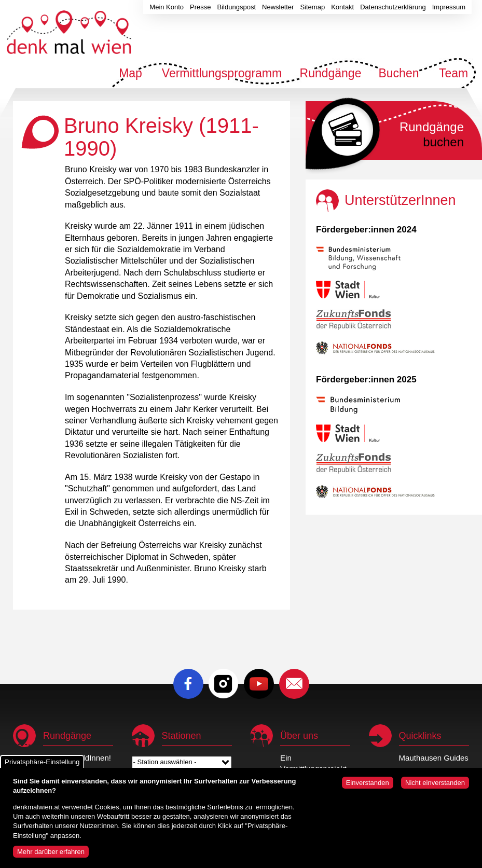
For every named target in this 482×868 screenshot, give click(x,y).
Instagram (224, 684)
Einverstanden (368, 787)
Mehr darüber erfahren (51, 856)
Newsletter (278, 7)
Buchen (398, 73)
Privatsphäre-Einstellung (42, 766)
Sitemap (312, 7)
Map (130, 73)
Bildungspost (237, 7)
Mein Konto (167, 7)
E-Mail (294, 684)
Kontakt (342, 7)
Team (453, 73)
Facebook (188, 684)
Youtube (259, 684)
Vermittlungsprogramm (222, 73)
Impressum (449, 7)
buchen (432, 134)
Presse (200, 7)
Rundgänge (331, 73)
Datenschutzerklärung (393, 7)
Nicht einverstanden (435, 787)
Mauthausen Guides (434, 758)
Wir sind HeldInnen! (77, 758)
